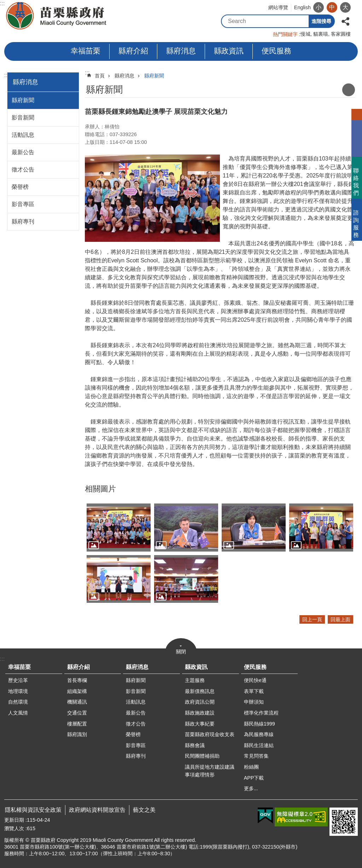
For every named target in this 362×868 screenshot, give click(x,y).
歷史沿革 (18, 680)
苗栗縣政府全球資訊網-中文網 (57, 16)
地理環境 (18, 691)
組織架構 (77, 691)
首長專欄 (77, 680)
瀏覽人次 (14, 828)
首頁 (100, 76)
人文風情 (18, 713)
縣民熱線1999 (259, 724)
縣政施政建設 (200, 713)
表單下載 (254, 691)
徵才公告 (23, 170)
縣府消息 (181, 51)
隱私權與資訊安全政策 (33, 810)
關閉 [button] (181, 652)
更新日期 (14, 820)
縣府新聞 (23, 100)
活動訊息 (23, 135)
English (302, 7)
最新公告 (23, 152)
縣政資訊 (229, 51)
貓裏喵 (321, 34)
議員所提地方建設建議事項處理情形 (210, 771)
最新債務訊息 (200, 691)
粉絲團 (251, 767)
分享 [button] (345, 21)
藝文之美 (144, 810)
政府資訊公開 (200, 702)
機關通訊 (77, 702)
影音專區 (23, 204)
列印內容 (349, 90)
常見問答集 (256, 756)
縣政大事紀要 (200, 724)
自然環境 (18, 702)
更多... (251, 788)
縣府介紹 (133, 51)
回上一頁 (312, 619)
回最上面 (340, 619)
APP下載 (254, 778)
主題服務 (195, 680)
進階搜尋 (321, 21)
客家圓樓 (341, 34)
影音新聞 (23, 118)
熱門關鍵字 (285, 34)
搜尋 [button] (302, 21)
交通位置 (77, 713)
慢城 (305, 34)
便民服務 (276, 51)
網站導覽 (278, 7)
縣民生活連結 (259, 745)
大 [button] (345, 7)
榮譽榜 (20, 187)
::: (2, 3)
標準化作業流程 (261, 713)
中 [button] (332, 7)
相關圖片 (100, 489)
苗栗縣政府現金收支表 (210, 734)
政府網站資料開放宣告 (97, 810)
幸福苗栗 (86, 51)
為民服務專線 (259, 734)
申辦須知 (254, 702)
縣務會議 (195, 745)
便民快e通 (255, 680)
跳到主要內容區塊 (4, 4)
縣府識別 (77, 734)
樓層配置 (77, 724)
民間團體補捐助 (202, 756)
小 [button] (319, 7)
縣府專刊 (23, 222)
